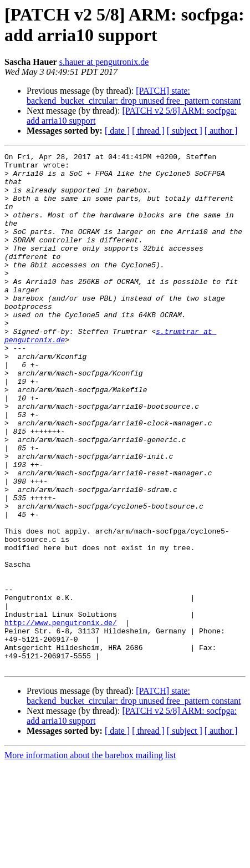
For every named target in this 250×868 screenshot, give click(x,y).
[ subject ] (185, 131)
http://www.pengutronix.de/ (61, 717)
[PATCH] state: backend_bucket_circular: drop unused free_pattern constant (134, 96)
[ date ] (117, 131)
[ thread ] (148, 131)
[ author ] (221, 131)
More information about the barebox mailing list (90, 858)
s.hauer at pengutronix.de (104, 62)
